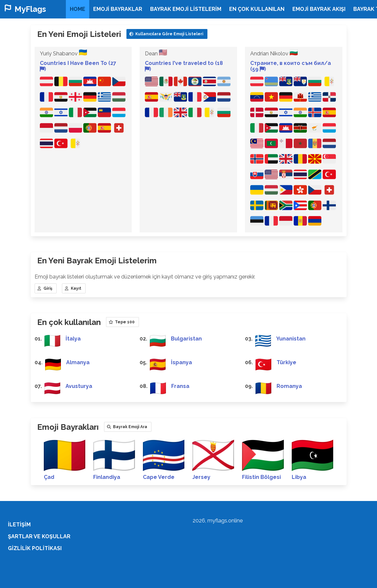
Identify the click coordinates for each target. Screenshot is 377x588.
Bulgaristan (186, 339)
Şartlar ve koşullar (39, 536)
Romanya (289, 386)
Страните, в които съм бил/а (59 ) (291, 66)
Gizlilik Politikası (35, 548)
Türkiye (286, 362)
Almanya (78, 362)
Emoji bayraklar (118, 9)
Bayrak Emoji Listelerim (186, 9)
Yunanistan (291, 339)
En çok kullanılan (257, 9)
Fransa (180, 386)
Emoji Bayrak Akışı (319, 9)
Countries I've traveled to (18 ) (184, 66)
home (78, 9)
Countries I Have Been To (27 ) (78, 66)
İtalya (73, 339)
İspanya (181, 362)
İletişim (19, 525)
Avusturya (79, 386)
